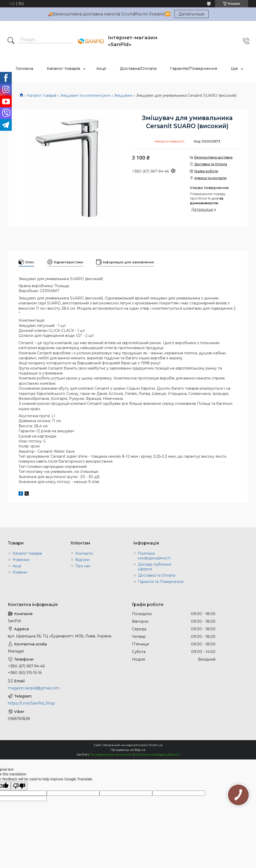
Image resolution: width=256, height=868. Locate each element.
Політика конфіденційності (154, 556)
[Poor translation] (19, 786)
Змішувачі (123, 95)
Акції (101, 68)
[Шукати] (11, 41)
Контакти (84, 553)
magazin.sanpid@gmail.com (34, 688)
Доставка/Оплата (138, 68)
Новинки (21, 560)
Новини (20, 572)
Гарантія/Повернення (194, 68)
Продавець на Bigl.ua (128, 750)
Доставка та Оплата (157, 575)
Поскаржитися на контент (111, 754)
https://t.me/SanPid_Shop (31, 703)
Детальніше (191, 14)
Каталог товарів (63, 68)
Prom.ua (156, 745)
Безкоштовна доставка (213, 157)
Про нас (83, 566)
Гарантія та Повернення (161, 582)
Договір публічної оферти (155, 567)
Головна (24, 68)
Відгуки (82, 560)
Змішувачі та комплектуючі (85, 95)
